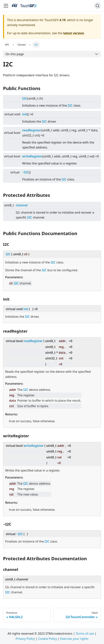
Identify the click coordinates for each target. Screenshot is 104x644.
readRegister (32, 130)
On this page (15, 54)
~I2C (25, 172)
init (25, 114)
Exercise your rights (74, 639)
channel (22, 205)
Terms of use (85, 634)
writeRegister (32, 156)
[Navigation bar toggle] (6, 6)
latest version (74, 33)
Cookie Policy (48, 639)
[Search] (98, 6)
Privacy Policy (25, 639)
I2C (25, 98)
